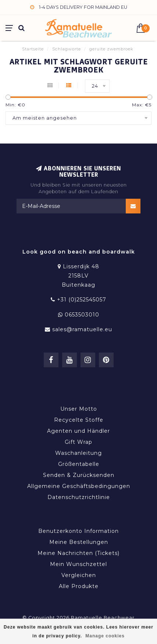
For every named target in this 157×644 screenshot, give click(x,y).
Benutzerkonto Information (78, 531)
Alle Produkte (79, 586)
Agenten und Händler (78, 431)
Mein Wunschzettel (78, 564)
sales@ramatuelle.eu (82, 329)
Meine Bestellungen (79, 542)
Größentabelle (79, 464)
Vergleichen (79, 575)
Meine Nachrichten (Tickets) (78, 553)
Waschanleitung (78, 453)
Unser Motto (79, 409)
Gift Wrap (78, 442)
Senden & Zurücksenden (79, 475)
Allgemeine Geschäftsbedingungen (79, 486)
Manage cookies (105, 636)
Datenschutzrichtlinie (79, 497)
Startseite (33, 49)
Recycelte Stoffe (79, 420)
